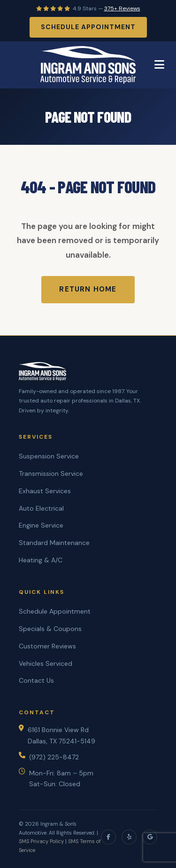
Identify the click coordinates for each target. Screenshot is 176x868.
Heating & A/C (41, 560)
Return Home (88, 289)
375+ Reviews (122, 8)
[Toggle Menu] (159, 65)
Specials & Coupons (50, 629)
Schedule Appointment (88, 27)
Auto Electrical (41, 508)
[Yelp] (129, 837)
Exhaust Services (45, 491)
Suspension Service (49, 456)
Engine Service (41, 525)
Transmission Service (51, 473)
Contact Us (36, 680)
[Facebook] (108, 837)
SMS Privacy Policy (41, 841)
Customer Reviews (47, 646)
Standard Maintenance (54, 543)
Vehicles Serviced (46, 663)
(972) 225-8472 (54, 757)
